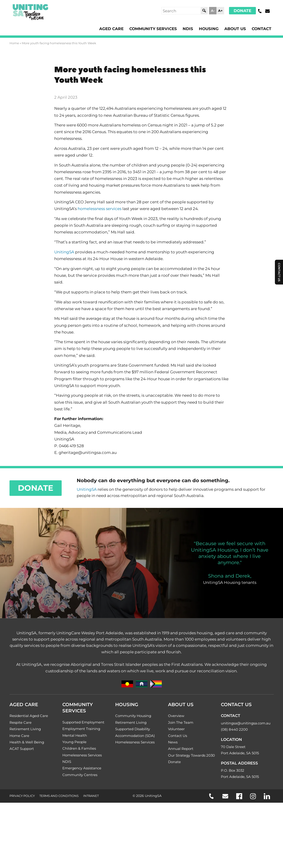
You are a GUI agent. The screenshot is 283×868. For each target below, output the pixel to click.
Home (14, 44)
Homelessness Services (82, 791)
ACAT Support (22, 785)
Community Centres (80, 812)
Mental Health (75, 770)
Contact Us (178, 771)
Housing (206, 29)
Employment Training (81, 764)
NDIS (184, 29)
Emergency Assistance (82, 805)
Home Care (19, 771)
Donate (242, 11)
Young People (74, 777)
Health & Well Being (27, 778)
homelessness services (103, 217)
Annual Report (181, 785)
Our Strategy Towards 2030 (191, 791)
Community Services (148, 29)
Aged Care (104, 29)
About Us (233, 29)
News (173, 778)
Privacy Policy (22, 833)
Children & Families (79, 784)
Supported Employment (83, 757)
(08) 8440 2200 (234, 764)
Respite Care (21, 757)
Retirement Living (25, 764)
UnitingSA (65, 262)
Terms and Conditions (59, 833)
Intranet (91, 833)
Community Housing (133, 750)
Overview (176, 750)
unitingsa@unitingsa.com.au (246, 758)
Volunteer (176, 764)
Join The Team (181, 757)
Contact (261, 29)
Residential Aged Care (29, 750)
